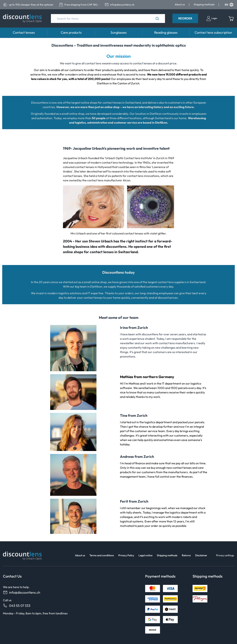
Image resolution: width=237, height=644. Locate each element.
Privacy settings (225, 555)
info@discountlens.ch (22, 592)
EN (229, 5)
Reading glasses (166, 32)
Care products (71, 32)
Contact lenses (24, 32)
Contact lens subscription (213, 32)
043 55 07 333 (17, 606)
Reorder (185, 18)
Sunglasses (119, 32)
